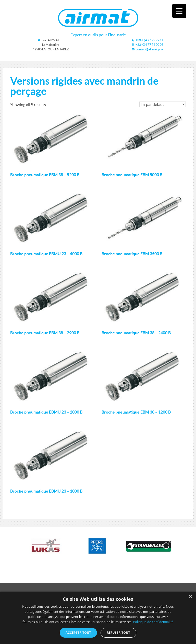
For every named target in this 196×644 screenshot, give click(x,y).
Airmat (98, 18)
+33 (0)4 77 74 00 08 (149, 45)
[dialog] (98, 618)
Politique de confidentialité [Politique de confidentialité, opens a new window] (153, 622)
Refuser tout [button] (118, 633)
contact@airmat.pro (149, 49)
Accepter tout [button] (78, 633)
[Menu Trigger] (179, 11)
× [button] (190, 597)
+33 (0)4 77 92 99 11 (149, 40)
